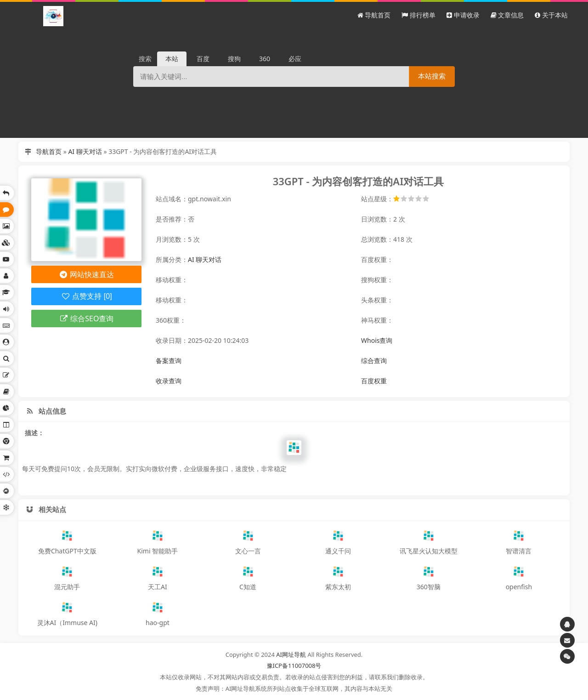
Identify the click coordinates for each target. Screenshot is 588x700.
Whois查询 (377, 340)
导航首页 (49, 151)
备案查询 (169, 361)
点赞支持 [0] (86, 296)
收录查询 (169, 381)
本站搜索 (432, 76)
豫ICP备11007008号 (294, 666)
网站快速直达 (87, 274)
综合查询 (374, 361)
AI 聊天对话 (85, 151)
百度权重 (374, 381)
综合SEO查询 (87, 319)
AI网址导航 (291, 654)
